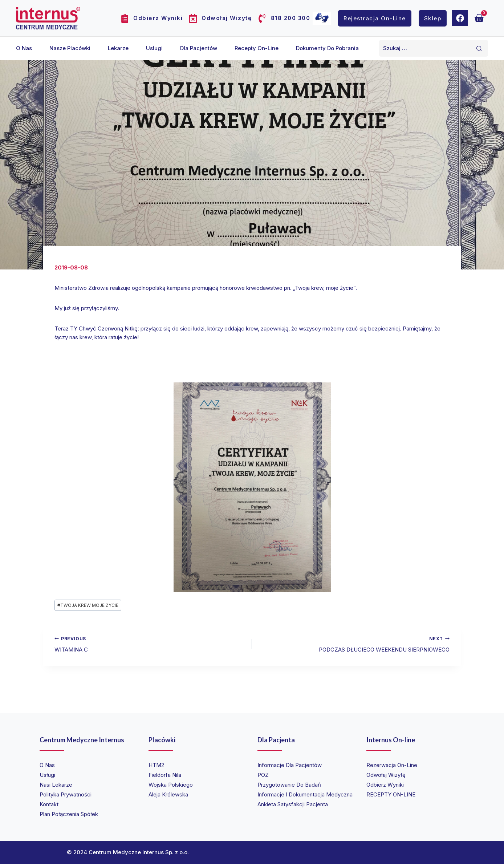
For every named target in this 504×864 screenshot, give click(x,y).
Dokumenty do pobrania (327, 48)
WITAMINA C (151, 644)
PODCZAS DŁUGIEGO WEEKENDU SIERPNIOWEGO (353, 644)
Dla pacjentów (199, 48)
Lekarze (118, 48)
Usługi (154, 48)
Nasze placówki (70, 48)
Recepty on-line (257, 48)
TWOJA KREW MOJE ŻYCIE (88, 605)
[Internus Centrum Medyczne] (48, 18)
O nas (24, 48)
